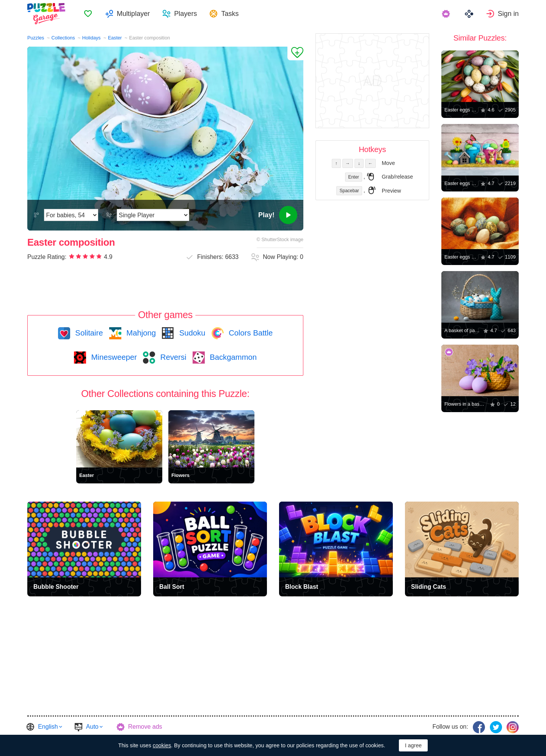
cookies (162, 745)
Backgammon (232, 357)
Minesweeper (113, 357)
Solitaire (88, 333)
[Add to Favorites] (295, 53)
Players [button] (185, 14)
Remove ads (145, 727)
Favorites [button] (88, 14)
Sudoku (191, 333)
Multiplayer (133, 14)
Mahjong (140, 333)
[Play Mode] (153, 215)
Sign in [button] (508, 14)
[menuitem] (88, 14)
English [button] (48, 727)
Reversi (172, 357)
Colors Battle (250, 333)
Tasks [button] (230, 14)
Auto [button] (92, 727)
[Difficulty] (71, 215)
